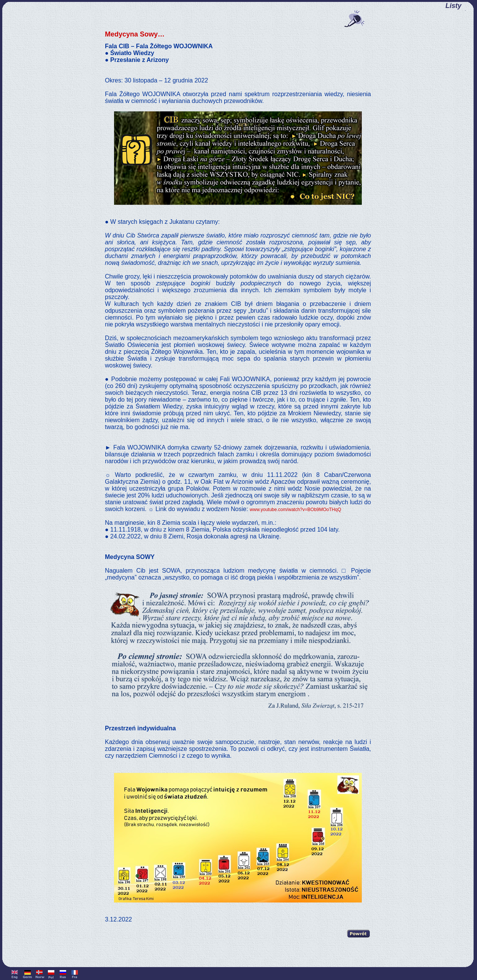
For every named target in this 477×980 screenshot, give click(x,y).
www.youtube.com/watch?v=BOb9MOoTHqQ (295, 510)
